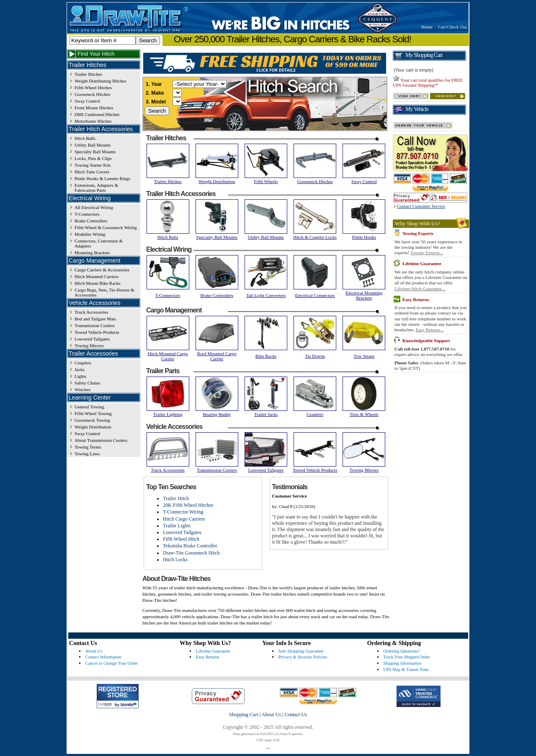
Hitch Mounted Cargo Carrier (167, 356)
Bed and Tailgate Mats (95, 319)
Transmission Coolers (95, 325)
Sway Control (87, 101)
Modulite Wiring (90, 234)
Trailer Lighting (168, 414)
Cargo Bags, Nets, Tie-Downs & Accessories (104, 292)
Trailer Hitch (176, 498)
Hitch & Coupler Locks (315, 237)
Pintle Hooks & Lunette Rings (102, 178)
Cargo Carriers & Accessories (102, 270)
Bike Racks (266, 356)
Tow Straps (364, 356)
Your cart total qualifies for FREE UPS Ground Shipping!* (428, 83)
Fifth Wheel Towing (93, 413)
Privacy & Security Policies (303, 657)
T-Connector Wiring (183, 512)
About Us (94, 651)
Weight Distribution (93, 427)
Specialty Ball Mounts (95, 152)
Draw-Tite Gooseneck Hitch (191, 553)
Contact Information (103, 657)
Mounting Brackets (92, 253)
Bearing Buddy (217, 414)
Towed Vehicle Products (97, 332)
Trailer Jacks (266, 414)
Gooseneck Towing (92, 420)
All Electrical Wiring (94, 207)
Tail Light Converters (266, 295)
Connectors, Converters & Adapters (99, 243)
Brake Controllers (91, 221)
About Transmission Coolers (101, 440)
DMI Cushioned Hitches (97, 114)
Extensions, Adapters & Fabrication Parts (96, 188)
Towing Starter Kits (93, 165)
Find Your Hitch (96, 54)
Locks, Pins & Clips (93, 158)
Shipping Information (402, 663)
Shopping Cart (244, 715)
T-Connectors (87, 214)
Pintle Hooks (364, 237)
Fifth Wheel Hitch (181, 539)
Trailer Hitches (88, 74)
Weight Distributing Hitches (100, 81)
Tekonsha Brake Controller (190, 546)
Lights (80, 376)
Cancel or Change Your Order (112, 663)
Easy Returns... (430, 330)
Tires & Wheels (364, 414)
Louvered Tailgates (92, 339)
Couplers (83, 363)
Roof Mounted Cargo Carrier (217, 356)
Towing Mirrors (89, 346)
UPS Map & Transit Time (406, 670)
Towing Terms (88, 447)
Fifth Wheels (266, 181)
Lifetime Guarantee (213, 651)
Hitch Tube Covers (92, 172)
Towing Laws (87, 454)
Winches (82, 390)
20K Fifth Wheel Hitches (188, 505)
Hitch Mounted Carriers (97, 276)
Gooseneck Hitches (92, 94)
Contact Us (296, 715)
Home (427, 27)
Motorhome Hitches (93, 121)
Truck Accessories (91, 312)
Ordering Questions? (402, 651)
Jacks (80, 369)
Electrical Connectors (315, 295)
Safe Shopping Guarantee (301, 651)
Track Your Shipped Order (407, 657)
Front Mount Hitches (94, 108)
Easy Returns (208, 657)
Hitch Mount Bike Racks (98, 283)
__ (268, 746)
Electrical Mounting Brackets (364, 295)
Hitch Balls (85, 138)
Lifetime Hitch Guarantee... (420, 289)
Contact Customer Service (421, 206)
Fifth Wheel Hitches (93, 88)
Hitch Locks (175, 560)
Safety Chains (87, 383)
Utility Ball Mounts (93, 145)
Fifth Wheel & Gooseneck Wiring (106, 227)
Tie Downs (315, 356)
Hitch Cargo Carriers (184, 519)
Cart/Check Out (452, 27)
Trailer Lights (177, 526)
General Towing (89, 407)
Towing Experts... (427, 253)
